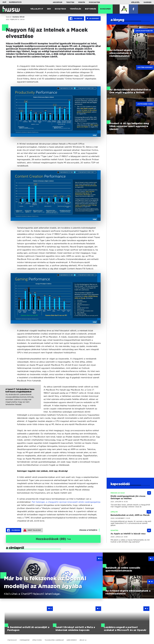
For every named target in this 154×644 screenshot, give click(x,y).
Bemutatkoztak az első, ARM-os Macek (130, 515)
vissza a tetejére (88, 530)
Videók (82, 2)
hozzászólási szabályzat (54, 640)
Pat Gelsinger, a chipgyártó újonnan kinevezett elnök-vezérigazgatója (66, 502)
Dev (49, 9)
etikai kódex (37, 640)
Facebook (76, 19)
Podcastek (94, 2)
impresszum (12, 640)
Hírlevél (135, 2)
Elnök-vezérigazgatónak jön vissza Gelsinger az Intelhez (128, 497)
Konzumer (105, 9)
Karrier (148, 2)
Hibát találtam (32, 530)
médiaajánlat (25, 640)
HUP (4, 2)
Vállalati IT (37, 9)
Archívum (58, 2)
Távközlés (75, 9)
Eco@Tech (60, 9)
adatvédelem (72, 640)
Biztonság (91, 9)
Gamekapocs (15, 2)
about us (83, 640)
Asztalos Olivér (18, 17)
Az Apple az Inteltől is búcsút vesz (128, 534)
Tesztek (70, 2)
